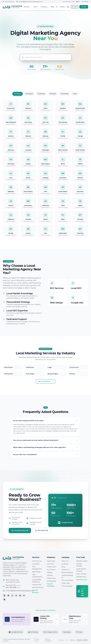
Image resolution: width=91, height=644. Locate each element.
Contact (62, 7)
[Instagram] (16, 596)
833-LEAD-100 (8, 2)
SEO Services (37, 561)
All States (18, 96)
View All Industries (45, 381)
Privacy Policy (37, 640)
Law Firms (50, 564)
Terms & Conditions (48, 640)
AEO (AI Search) (38, 587)
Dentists (50, 575)
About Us (65, 561)
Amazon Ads (37, 585)
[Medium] (24, 596)
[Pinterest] (20, 596)
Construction (52, 567)
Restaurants (51, 578)
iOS (78, 2)
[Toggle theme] (68, 7)
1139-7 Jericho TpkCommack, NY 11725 (13, 581)
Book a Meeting (67, 572)
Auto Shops (51, 570)
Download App (67, 586)
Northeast (29, 96)
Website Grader (82, 561)
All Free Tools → (82, 577)
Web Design (37, 572)
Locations (65, 564)
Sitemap (61, 640)
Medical (50, 572)
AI (57, 7)
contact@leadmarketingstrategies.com (30, 2)
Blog (52, 7)
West (75, 96)
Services (27, 7)
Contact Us (65, 570)
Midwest (53, 96)
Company (45, 7)
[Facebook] (8, 596)
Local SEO (36, 564)
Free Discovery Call (20, 533)
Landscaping (51, 581)
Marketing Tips (82, 580)
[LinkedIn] (4, 596)
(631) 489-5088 (13, 587)
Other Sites (66, 583)
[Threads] (12, 596)
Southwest (65, 96)
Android (85, 2)
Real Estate (51, 561)
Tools (36, 7)
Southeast (41, 96)
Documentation (67, 580)
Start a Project (81, 574)
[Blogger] (4, 599)
